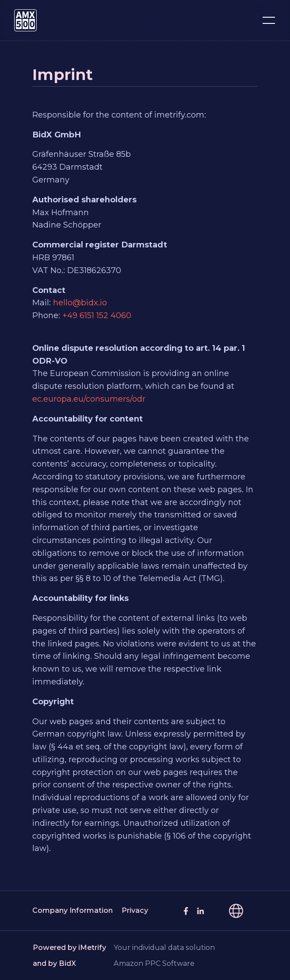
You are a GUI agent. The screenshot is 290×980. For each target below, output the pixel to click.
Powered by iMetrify (69, 948)
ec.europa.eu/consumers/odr (89, 399)
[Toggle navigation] (269, 20)
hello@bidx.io (80, 303)
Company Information (72, 910)
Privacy (135, 910)
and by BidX (54, 963)
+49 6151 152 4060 (97, 315)
